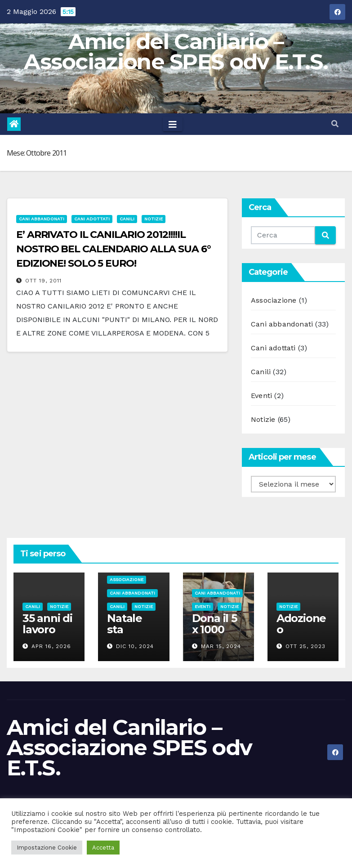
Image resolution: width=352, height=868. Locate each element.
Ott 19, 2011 (43, 281)
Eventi (261, 396)
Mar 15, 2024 (221, 646)
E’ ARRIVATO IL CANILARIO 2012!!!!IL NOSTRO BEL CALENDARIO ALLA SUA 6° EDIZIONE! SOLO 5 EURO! (114, 249)
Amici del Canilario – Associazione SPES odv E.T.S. (176, 51)
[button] (335, 124)
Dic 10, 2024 (135, 646)
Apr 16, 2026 (51, 646)
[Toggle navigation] (173, 124)
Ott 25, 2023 (305, 646)
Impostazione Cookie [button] (47, 848)
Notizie (154, 219)
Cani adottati (92, 219)
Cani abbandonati (42, 219)
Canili (127, 219)
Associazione (274, 300)
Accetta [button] (103, 848)
